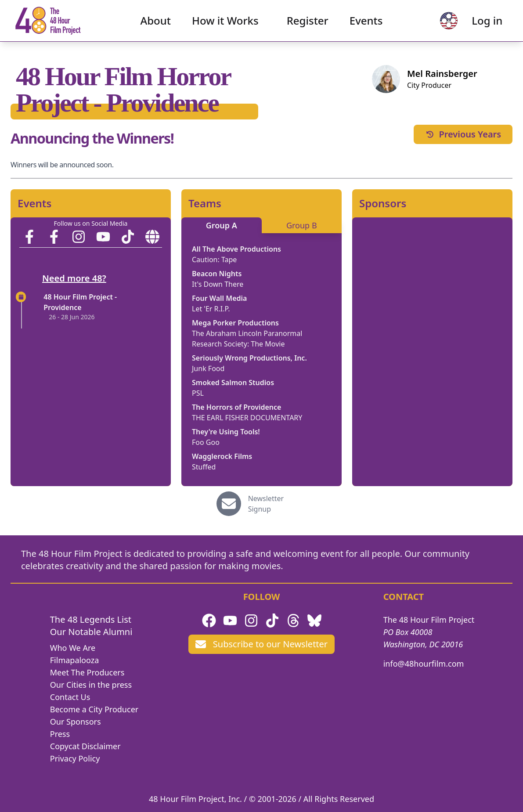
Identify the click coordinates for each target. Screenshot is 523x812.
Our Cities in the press (91, 685)
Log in (480, 24)
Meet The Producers (87, 672)
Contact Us (70, 697)
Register (308, 24)
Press (60, 734)
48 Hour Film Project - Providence (80, 302)
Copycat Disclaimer (85, 746)
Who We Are (73, 648)
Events (366, 24)
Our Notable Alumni (91, 632)
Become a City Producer (94, 709)
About (156, 24)
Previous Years (463, 134)
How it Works (225, 24)
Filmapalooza (75, 660)
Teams (205, 203)
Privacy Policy (75, 758)
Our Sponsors (76, 722)
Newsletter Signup (266, 504)
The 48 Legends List (91, 619)
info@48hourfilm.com (424, 664)
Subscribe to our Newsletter (261, 644)
